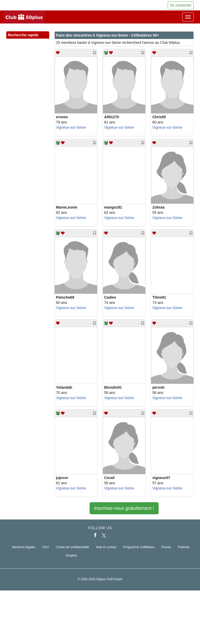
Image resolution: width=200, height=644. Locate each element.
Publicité (184, 547)
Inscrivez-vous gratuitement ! (124, 508)
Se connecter (181, 5)
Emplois (71, 556)
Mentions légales (24, 547)
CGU (45, 547)
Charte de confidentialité (72, 547)
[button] (40, 41)
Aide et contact (106, 547)
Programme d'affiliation (139, 547)
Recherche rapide (28, 35)
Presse (166, 547)
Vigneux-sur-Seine (71, 127)
